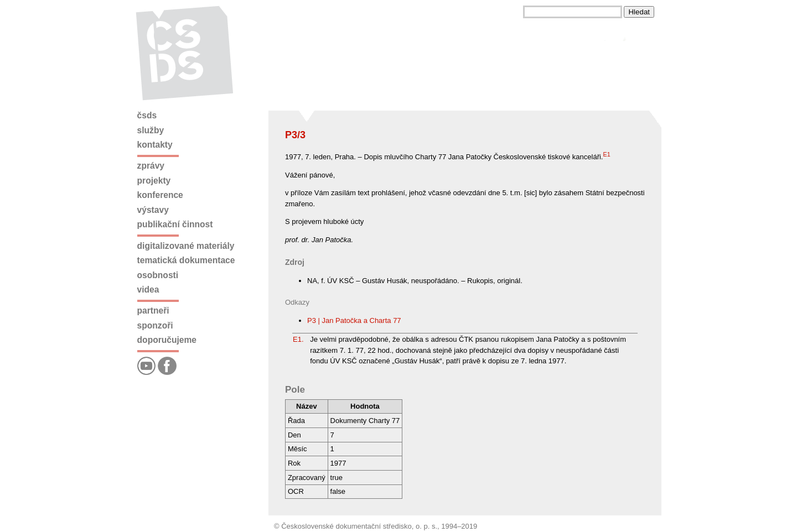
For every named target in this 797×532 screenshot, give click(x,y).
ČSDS (147, 115)
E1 (606, 154)
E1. (298, 339)
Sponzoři (155, 325)
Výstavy (153, 210)
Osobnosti (158, 275)
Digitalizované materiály (186, 246)
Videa (148, 290)
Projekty (154, 181)
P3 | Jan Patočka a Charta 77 (354, 320)
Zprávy (151, 166)
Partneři (153, 311)
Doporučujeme (167, 340)
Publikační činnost (175, 224)
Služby (151, 130)
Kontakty (155, 145)
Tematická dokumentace (186, 260)
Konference (160, 195)
